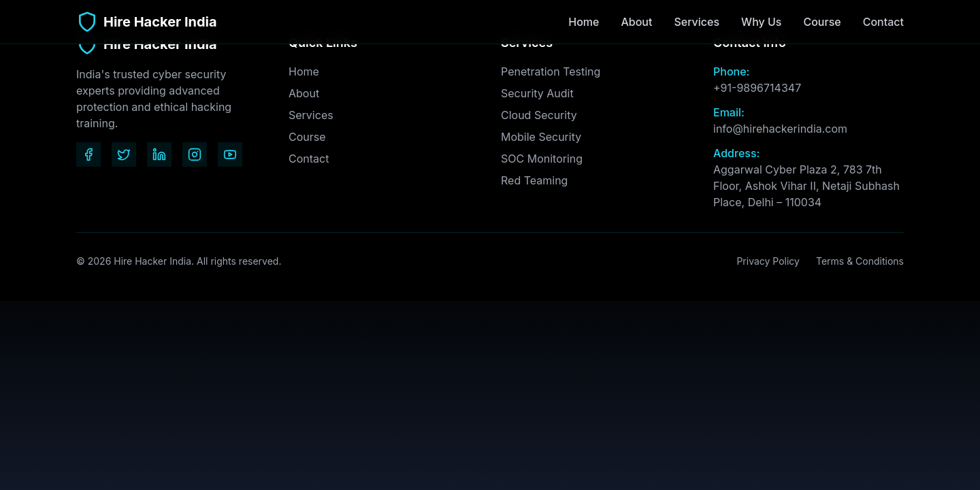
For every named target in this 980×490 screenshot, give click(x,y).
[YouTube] (230, 154)
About (636, 22)
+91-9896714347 (757, 88)
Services (697, 22)
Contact (883, 22)
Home (584, 22)
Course (822, 22)
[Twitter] (124, 154)
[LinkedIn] (159, 154)
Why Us (761, 22)
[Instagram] (195, 154)
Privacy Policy (768, 261)
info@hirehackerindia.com (780, 129)
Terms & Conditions (860, 261)
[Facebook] (88, 154)
